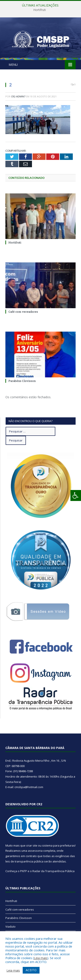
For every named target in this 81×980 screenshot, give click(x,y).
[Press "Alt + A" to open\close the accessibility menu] (76, 495)
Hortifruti (40, 10)
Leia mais (41, 958)
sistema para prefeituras (59, 845)
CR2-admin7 (18, 96)
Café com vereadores (23, 312)
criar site (32, 845)
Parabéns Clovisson (22, 381)
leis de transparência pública (24, 861)
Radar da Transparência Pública (53, 871)
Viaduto (10, 926)
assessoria (35, 851)
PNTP (24, 871)
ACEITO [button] (31, 970)
